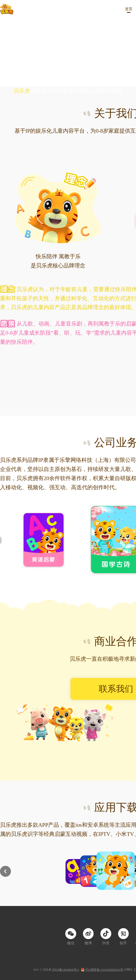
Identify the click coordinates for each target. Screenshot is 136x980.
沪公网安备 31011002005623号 (104, 970)
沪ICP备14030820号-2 (66, 970)
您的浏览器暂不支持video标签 (68, 52)
